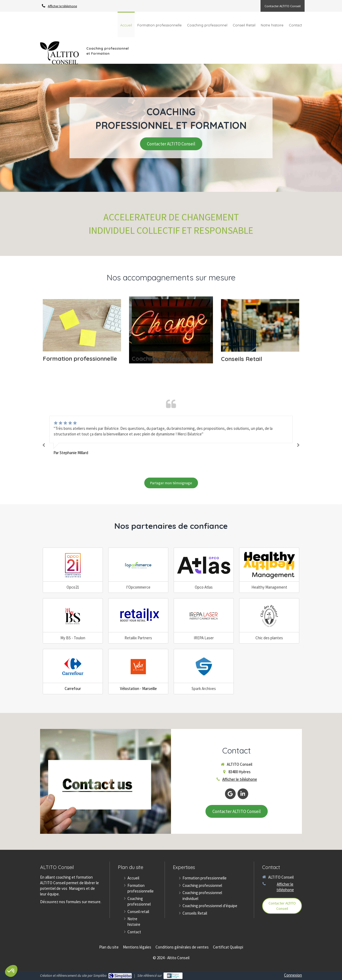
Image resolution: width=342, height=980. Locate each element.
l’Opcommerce (138, 587)
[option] (171, 436)
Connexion (293, 975)
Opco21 (73, 587)
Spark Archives (204, 689)
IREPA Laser (204, 638)
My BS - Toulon (73, 638)
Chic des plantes (269, 638)
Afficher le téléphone (62, 6)
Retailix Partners (138, 638)
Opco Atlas (204, 587)
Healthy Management (269, 587)
